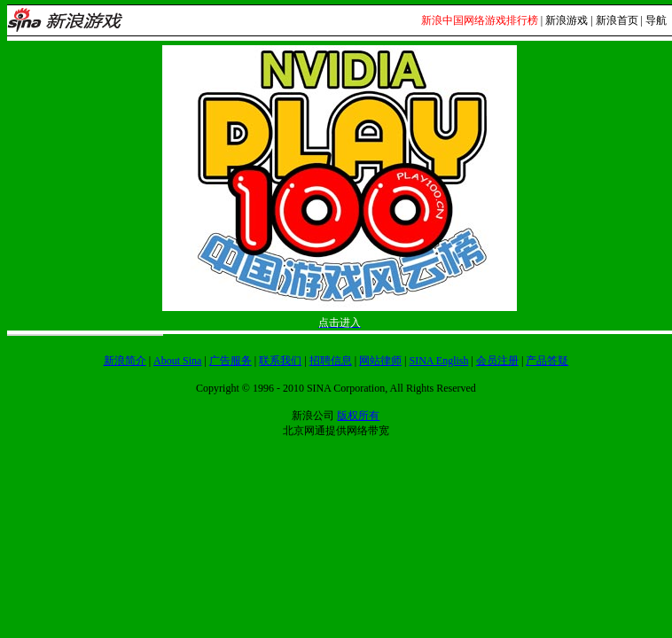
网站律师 (380, 361)
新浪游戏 (567, 20)
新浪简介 (125, 361)
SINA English (438, 361)
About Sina (177, 361)
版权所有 (358, 416)
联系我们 (280, 361)
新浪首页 (617, 20)
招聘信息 (331, 361)
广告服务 (231, 361)
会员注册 (497, 361)
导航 (656, 20)
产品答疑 (547, 361)
